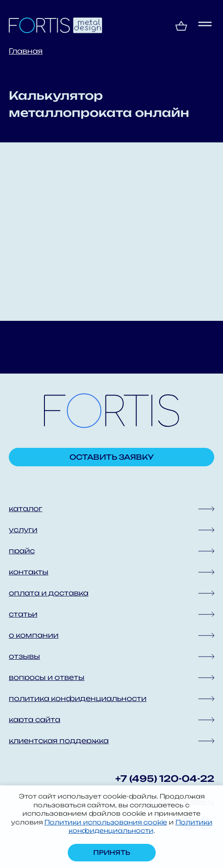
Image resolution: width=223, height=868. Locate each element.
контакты (29, 572)
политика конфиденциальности (78, 698)
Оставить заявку (112, 457)
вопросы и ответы (47, 677)
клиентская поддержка (59, 741)
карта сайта (35, 719)
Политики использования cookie (106, 822)
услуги (23, 530)
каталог (26, 508)
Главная (26, 51)
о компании (34, 635)
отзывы (24, 656)
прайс (22, 551)
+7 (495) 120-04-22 (165, 779)
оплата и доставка (49, 593)
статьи (23, 614)
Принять (112, 852)
